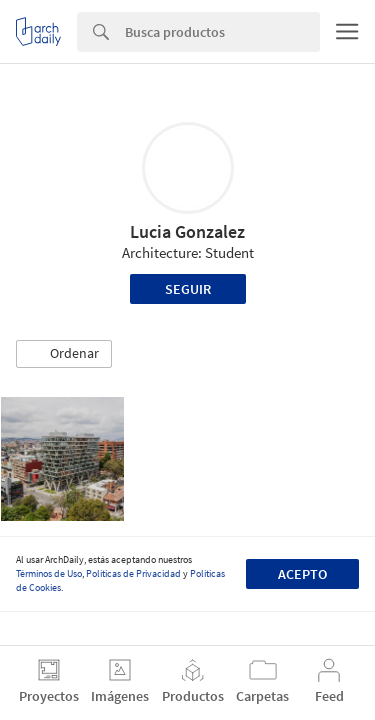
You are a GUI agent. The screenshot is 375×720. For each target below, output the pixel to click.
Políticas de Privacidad (133, 573)
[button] (64, 354)
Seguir (188, 289)
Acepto (302, 574)
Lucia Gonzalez (187, 231)
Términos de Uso (49, 573)
